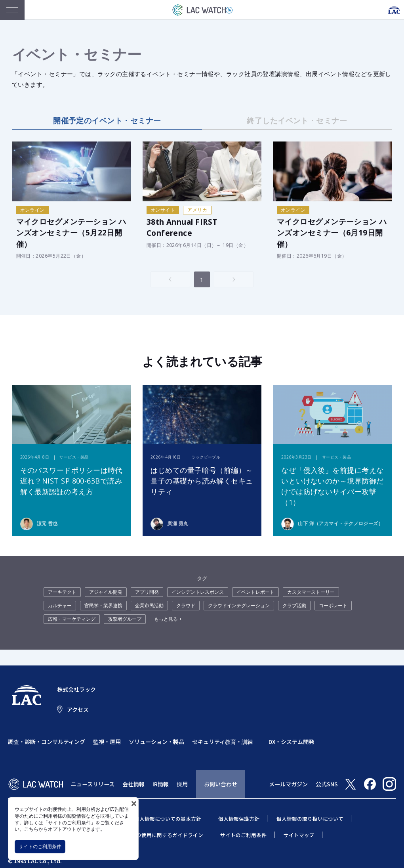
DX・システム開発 (291, 742)
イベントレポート (255, 592)
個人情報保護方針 (239, 819)
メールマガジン (288, 784)
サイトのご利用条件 (40, 846)
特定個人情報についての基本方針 (163, 819)
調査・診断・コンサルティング (47, 742)
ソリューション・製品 (156, 742)
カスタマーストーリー (311, 592)
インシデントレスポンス (198, 592)
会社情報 (133, 784)
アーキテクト (62, 592)
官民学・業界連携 (103, 605)
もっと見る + (168, 619)
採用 (182, 784)
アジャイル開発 (106, 592)
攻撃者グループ (125, 619)
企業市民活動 (149, 605)
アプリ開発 (147, 592)
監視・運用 (107, 742)
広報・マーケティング (72, 619)
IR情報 (161, 784)
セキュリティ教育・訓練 (222, 742)
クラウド (186, 605)
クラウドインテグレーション (239, 605)
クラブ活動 (294, 605)
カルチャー (60, 605)
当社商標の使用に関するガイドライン (159, 835)
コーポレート (333, 605)
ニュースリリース (93, 784)
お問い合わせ (221, 784)
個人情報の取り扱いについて (310, 819)
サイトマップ (299, 835)
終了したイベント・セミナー (297, 120)
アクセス (78, 709)
